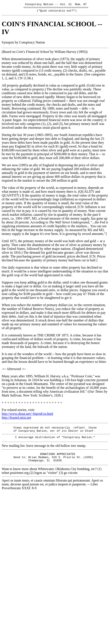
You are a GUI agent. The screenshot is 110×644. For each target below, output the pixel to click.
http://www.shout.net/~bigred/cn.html (27, 416)
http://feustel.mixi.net (16, 419)
